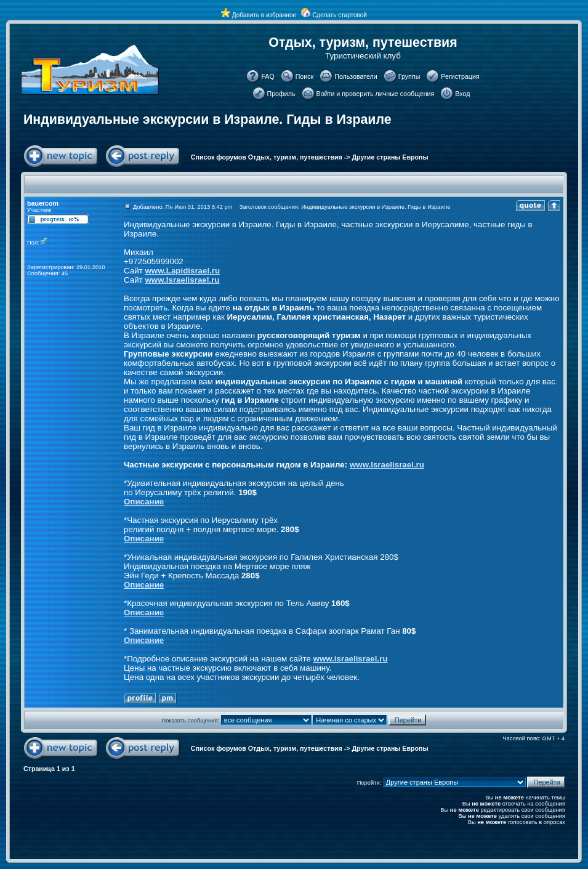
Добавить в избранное (264, 15)
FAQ (268, 76)
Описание (144, 502)
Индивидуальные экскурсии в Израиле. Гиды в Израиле (207, 119)
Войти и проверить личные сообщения (376, 94)
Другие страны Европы (390, 157)
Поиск (305, 76)
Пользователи (356, 76)
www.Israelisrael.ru (182, 280)
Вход (462, 94)
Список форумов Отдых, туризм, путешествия (267, 157)
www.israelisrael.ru (351, 659)
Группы (409, 76)
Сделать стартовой (340, 15)
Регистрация (460, 76)
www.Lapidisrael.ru (182, 271)
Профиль (281, 94)
